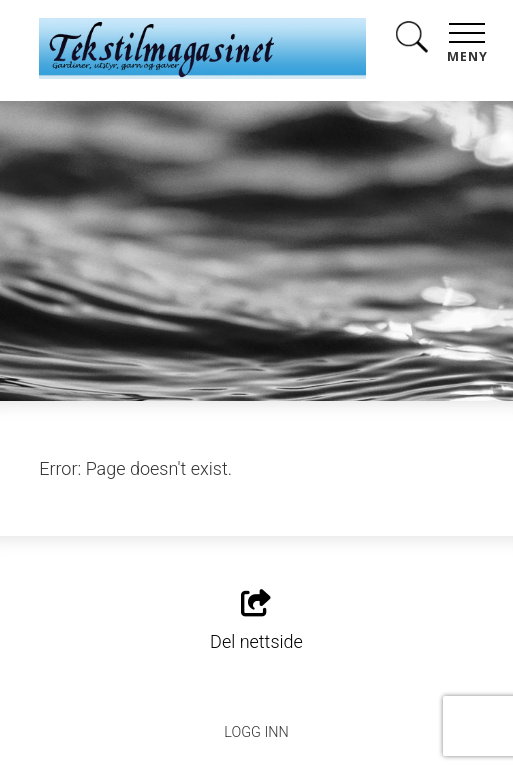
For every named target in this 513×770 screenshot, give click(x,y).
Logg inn (256, 732)
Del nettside (256, 621)
